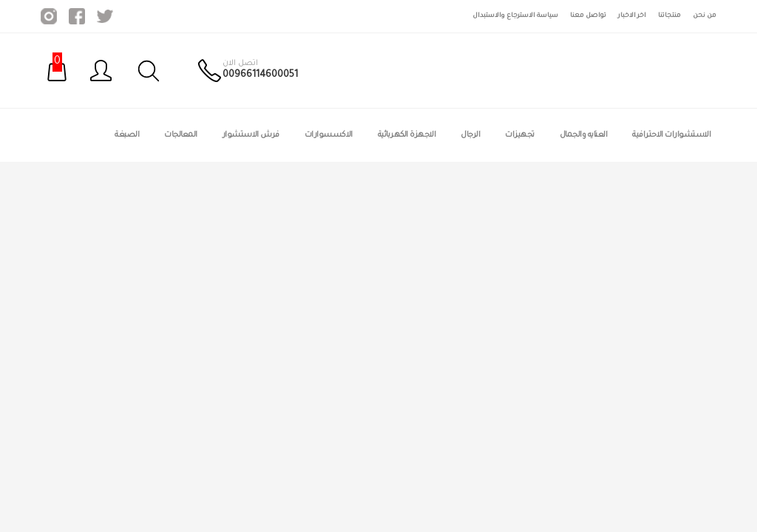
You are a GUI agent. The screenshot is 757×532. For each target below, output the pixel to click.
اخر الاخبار (632, 16)
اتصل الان (240, 64)
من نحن (705, 16)
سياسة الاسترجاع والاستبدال (515, 16)
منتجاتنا (669, 16)
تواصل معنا (588, 16)
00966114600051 (260, 75)
